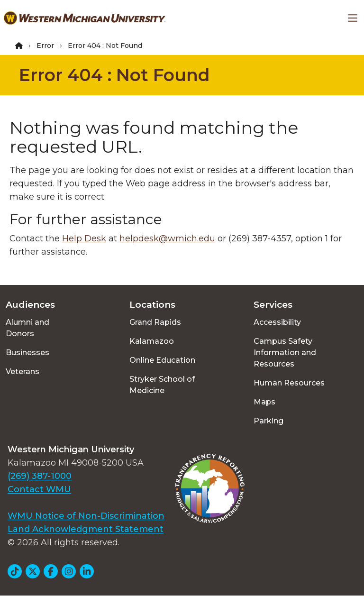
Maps (264, 402)
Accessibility (277, 322)
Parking (268, 421)
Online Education (162, 360)
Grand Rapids (155, 322)
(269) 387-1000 (40, 476)
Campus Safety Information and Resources (285, 353)
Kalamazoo (152, 341)
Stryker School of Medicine (162, 385)
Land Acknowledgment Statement (86, 529)
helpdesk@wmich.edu (167, 238)
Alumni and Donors (27, 328)
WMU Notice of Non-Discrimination (86, 516)
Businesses (27, 353)
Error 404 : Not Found (114, 75)
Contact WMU (39, 489)
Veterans (23, 371)
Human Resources (289, 383)
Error (45, 46)
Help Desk (84, 238)
